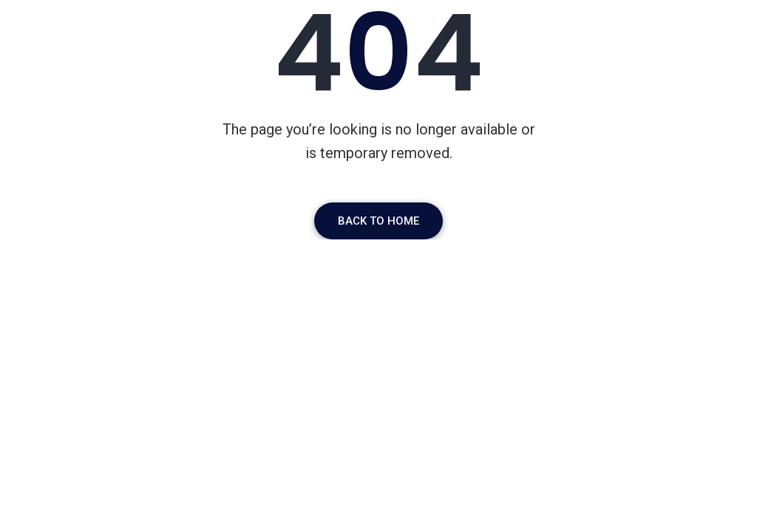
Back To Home (378, 221)
